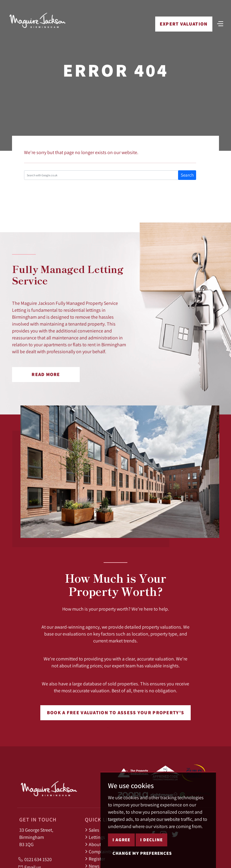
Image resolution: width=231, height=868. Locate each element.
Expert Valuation (183, 25)
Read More (46, 374)
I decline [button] (151, 840)
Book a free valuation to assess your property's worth (115, 715)
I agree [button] (121, 840)
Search (187, 175)
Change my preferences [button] (142, 853)
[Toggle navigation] (220, 24)
